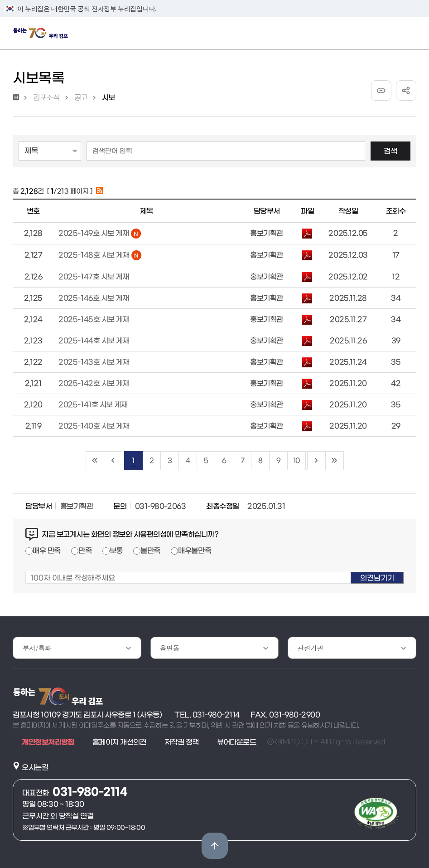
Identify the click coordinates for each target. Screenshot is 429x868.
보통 (116, 551)
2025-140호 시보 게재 (94, 426)
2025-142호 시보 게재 (94, 383)
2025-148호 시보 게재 (100, 255)
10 (296, 461)
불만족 (150, 551)
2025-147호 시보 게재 (94, 277)
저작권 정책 (182, 742)
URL (381, 90)
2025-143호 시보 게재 (94, 362)
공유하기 (406, 90)
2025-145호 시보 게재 (94, 319)
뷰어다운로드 (237, 742)
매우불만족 (195, 551)
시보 (108, 98)
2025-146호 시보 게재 (94, 298)
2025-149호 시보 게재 (100, 233)
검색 (390, 151)
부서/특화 (37, 648)
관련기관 (310, 648)
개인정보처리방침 (48, 742)
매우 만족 (47, 551)
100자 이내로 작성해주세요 (26, 566)
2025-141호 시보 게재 (93, 405)
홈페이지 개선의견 (119, 742)
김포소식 (46, 98)
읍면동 (170, 648)
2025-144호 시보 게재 (94, 341)
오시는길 (35, 767)
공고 (81, 98)
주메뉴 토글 (412, 35)
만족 (85, 551)
